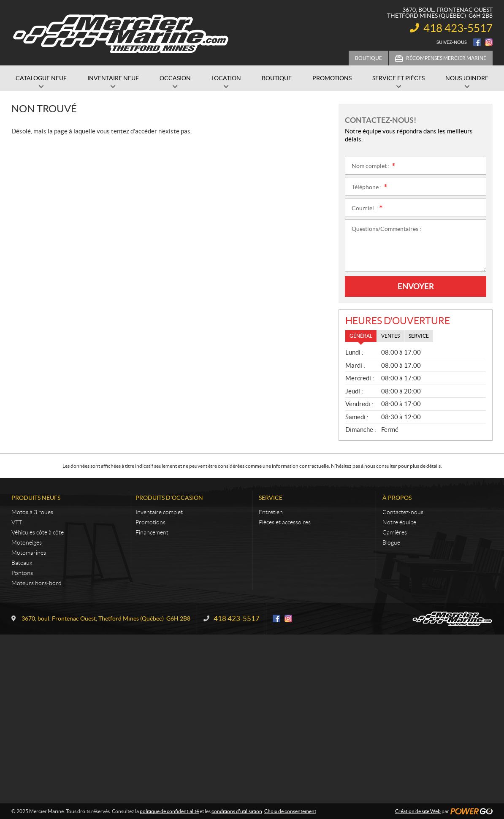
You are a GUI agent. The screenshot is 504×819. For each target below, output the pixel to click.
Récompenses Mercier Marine (446, 58)
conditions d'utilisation (237, 811)
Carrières (395, 532)
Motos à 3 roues (32, 512)
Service (271, 498)
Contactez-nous (403, 512)
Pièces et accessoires (285, 522)
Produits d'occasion (169, 498)
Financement (152, 532)
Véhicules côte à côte (38, 532)
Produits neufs (36, 498)
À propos (397, 498)
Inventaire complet (159, 512)
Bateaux (22, 563)
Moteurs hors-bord (37, 583)
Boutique (369, 58)
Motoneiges (27, 542)
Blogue (391, 542)
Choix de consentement (290, 811)
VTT (17, 522)
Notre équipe (399, 522)
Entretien (271, 512)
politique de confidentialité (169, 811)
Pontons (22, 573)
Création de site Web (418, 811)
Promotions (150, 522)
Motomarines (29, 553)
